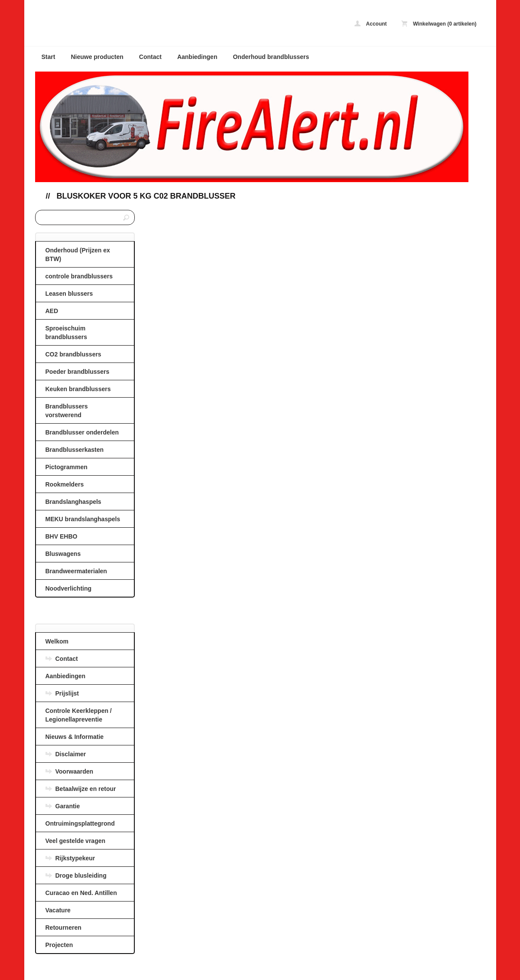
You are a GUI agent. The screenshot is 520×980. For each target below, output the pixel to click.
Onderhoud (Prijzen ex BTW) (78, 255)
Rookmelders (65, 484)
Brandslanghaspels (73, 502)
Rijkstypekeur (75, 858)
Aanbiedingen (197, 57)
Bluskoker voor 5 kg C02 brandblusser (146, 196)
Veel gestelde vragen (76, 841)
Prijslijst (67, 693)
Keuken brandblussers (78, 389)
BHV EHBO (62, 536)
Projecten (59, 945)
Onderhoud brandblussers (271, 57)
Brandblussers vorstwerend (67, 411)
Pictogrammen (67, 467)
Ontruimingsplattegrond (80, 823)
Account (371, 24)
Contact (150, 57)
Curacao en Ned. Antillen (81, 893)
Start (49, 57)
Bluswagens (63, 554)
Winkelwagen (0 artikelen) (439, 24)
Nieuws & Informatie (75, 737)
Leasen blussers (69, 294)
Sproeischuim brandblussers (66, 333)
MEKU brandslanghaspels (83, 519)
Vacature (58, 910)
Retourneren (63, 928)
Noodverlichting (69, 588)
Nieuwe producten (97, 57)
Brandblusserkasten (75, 450)
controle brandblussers (79, 276)
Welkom (57, 641)
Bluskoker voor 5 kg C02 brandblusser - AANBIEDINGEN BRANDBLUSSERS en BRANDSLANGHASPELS (150, 25)
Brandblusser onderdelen (82, 432)
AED (52, 311)
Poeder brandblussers (78, 372)
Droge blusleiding (81, 875)
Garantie (68, 806)
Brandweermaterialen (76, 571)
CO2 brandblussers (73, 354)
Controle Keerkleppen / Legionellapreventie (79, 715)
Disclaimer (71, 754)
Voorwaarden (75, 771)
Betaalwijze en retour (86, 789)
